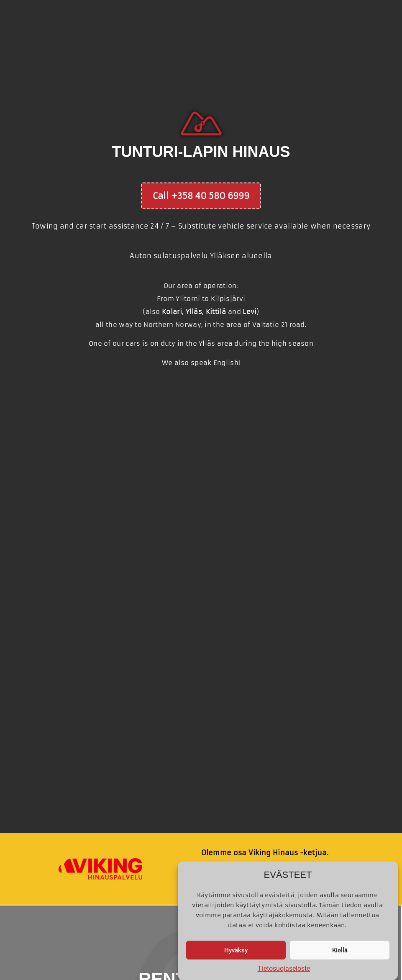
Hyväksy (236, 950)
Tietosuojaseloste (284, 968)
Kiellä (340, 950)
